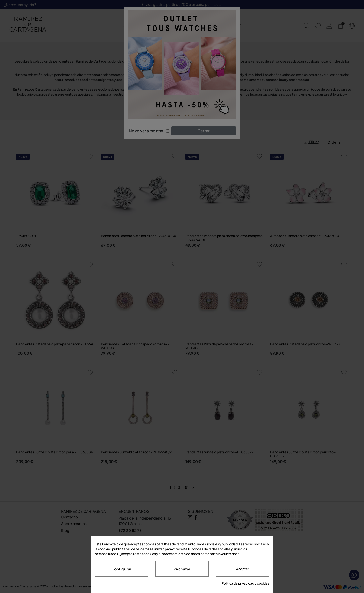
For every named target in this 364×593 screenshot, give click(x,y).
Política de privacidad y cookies (245, 583)
